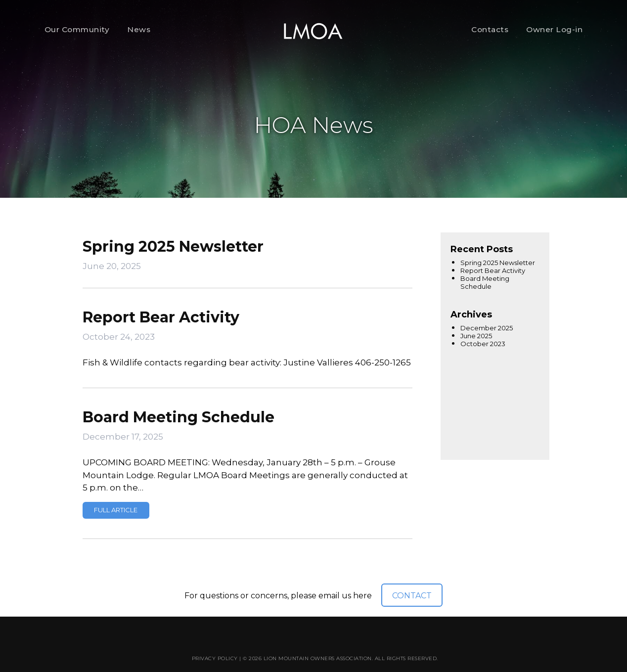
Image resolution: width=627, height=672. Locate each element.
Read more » (116, 510)
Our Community (77, 29)
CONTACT (412, 596)
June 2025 (476, 336)
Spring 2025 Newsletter (173, 246)
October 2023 (483, 344)
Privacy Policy (215, 658)
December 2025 (487, 328)
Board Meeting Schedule (179, 417)
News (139, 29)
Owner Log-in (554, 29)
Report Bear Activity (161, 317)
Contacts (490, 29)
